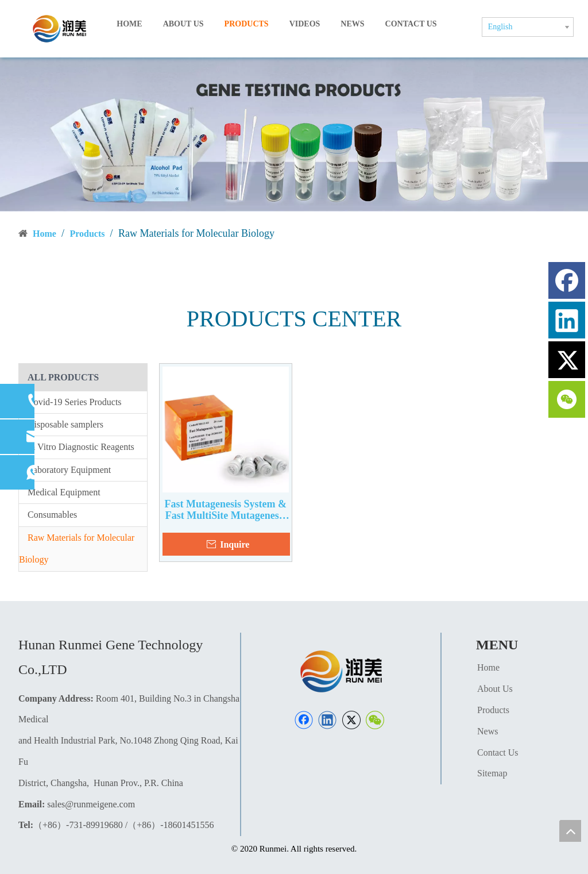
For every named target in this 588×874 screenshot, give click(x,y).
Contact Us (498, 752)
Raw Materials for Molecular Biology (77, 548)
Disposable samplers (65, 424)
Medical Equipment (64, 492)
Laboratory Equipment (69, 470)
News (488, 731)
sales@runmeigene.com (91, 804)
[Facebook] (304, 720)
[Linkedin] (327, 720)
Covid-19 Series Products (75, 402)
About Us (495, 689)
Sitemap (492, 773)
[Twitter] (351, 720)
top (570, 831)
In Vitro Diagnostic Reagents (81, 447)
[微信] (375, 720)
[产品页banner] (294, 134)
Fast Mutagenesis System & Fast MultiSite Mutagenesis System (226, 510)
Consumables (52, 515)
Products (493, 710)
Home (488, 667)
